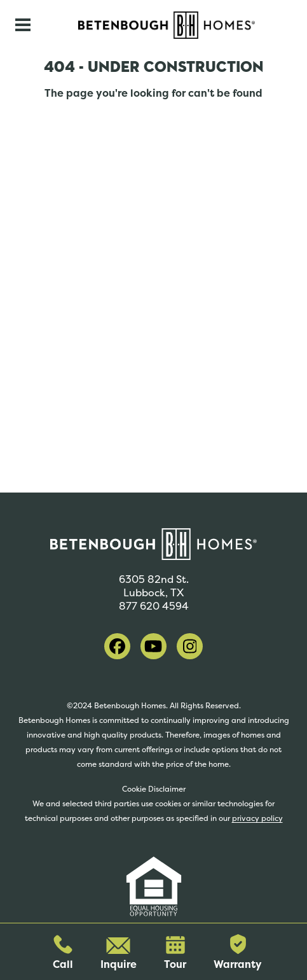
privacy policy (257, 818)
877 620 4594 (154, 606)
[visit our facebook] (117, 646)
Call (63, 953)
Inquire (119, 954)
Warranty (238, 953)
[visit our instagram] (190, 646)
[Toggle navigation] (23, 25)
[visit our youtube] (153, 646)
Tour (175, 954)
